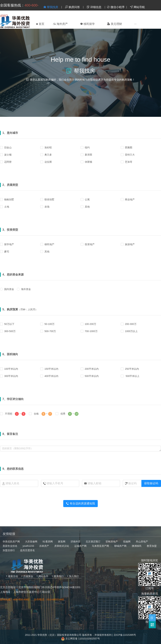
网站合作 (42, 576)
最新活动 (12, 576)
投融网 (127, 542)
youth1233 (28, 546)
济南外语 (76, 542)
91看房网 (48, 542)
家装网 (62, 542)
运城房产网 (80, 546)
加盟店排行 (9, 550)
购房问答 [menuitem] (72, 7)
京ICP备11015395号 (125, 635)
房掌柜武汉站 (62, 546)
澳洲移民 (137, 546)
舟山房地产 (142, 542)
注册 (58, 14)
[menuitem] (60, 24)
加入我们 (73, 576)
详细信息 (94, 7)
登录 (48, 14)
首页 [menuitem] (40, 24)
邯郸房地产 (112, 542)
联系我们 (57, 576)
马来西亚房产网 (100, 546)
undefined (80, 449)
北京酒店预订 (93, 542)
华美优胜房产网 (11, 542)
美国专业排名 (10, 546)
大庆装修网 (31, 542)
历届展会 (27, 576)
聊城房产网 (120, 546)
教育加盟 (152, 546)
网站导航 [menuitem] (137, 7)
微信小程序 (116, 7)
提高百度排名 (28, 550)
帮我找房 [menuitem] (51, 7)
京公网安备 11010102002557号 (80, 639)
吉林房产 (44, 546)
